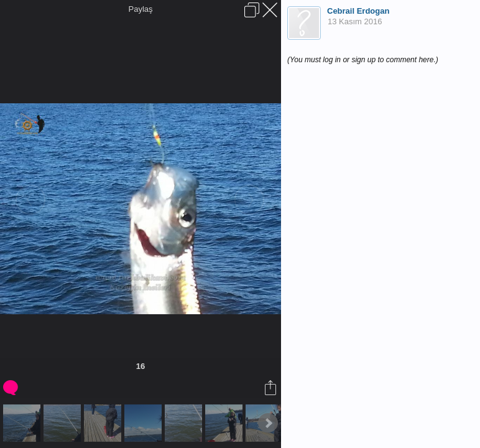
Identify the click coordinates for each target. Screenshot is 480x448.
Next (268, 423)
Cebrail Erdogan (358, 11)
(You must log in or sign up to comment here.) (363, 60)
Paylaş (140, 9)
